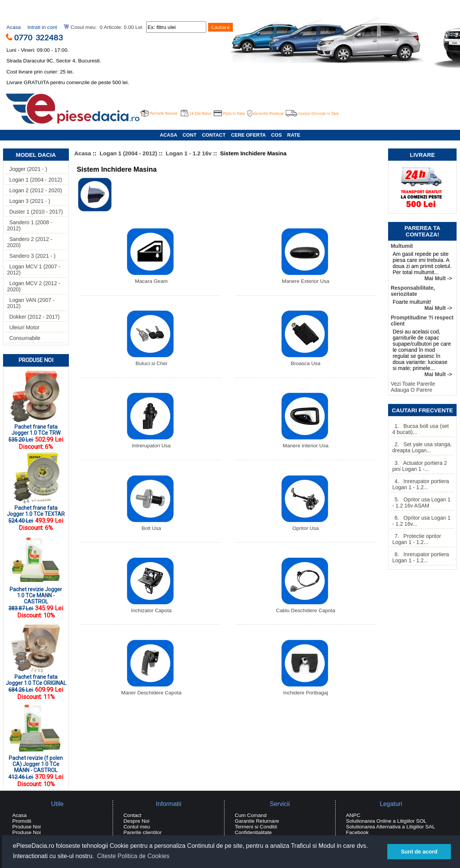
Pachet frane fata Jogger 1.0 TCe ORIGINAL (36, 677)
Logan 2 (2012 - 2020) (34, 190)
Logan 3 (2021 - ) (28, 201)
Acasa (14, 27)
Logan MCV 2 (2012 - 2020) (33, 286)
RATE (294, 135)
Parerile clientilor (143, 832)
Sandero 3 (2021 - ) (31, 256)
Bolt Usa (150, 526)
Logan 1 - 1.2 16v (189, 153)
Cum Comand (251, 815)
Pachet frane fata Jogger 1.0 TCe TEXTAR (36, 508)
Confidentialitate (253, 832)
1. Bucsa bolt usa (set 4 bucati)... (420, 429)
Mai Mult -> (439, 278)
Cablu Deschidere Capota (306, 608)
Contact (133, 815)
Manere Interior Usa (305, 443)
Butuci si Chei (150, 361)
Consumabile (24, 338)
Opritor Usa (305, 526)
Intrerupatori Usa (150, 443)
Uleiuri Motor (23, 327)
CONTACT (214, 135)
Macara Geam (150, 279)
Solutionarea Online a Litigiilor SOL (386, 821)
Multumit (402, 246)
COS (277, 135)
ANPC (353, 815)
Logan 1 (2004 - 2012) (128, 153)
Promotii (22, 821)
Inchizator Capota (150, 608)
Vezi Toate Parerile (413, 384)
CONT (190, 135)
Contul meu (137, 827)
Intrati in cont (42, 27)
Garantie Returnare (257, 821)
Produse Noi (36, 360)
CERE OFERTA (248, 135)
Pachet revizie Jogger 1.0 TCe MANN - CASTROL (35, 593)
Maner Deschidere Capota (151, 690)
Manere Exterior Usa (305, 279)
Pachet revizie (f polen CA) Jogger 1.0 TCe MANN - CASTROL (35, 762)
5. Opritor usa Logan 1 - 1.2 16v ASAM (421, 503)
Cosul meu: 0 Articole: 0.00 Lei (103, 27)
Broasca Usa (305, 361)
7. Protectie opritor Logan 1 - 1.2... (417, 539)
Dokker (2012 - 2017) (33, 317)
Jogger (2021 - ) (27, 169)
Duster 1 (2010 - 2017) (35, 212)
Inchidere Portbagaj (305, 690)
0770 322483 (41, 37)
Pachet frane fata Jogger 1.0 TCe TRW (35, 427)
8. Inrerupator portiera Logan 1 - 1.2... (421, 557)
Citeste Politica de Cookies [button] (133, 856)
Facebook (357, 832)
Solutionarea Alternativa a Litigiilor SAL (390, 827)
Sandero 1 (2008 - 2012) (29, 225)
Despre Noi (137, 821)
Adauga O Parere (411, 390)
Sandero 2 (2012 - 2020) (29, 242)
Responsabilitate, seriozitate (413, 291)
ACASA (168, 135)
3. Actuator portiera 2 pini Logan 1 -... (420, 466)
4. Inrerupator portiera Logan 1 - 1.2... (421, 484)
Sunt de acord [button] (419, 852)
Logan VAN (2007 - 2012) (31, 303)
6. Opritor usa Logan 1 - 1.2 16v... (421, 521)
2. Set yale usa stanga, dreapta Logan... (422, 447)
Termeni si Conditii (256, 827)
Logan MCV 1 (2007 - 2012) (33, 270)
